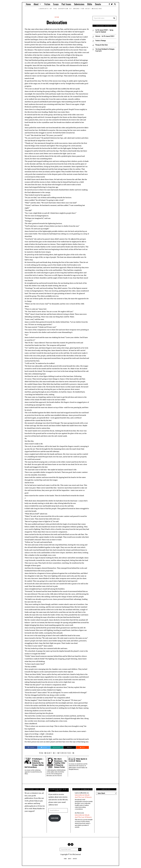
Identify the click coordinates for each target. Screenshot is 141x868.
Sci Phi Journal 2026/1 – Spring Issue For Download (104, 31)
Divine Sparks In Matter (82, 760)
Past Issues (66, 4)
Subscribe (55, 818)
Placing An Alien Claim (102, 45)
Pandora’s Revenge (101, 41)
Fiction (47, 4)
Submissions (79, 4)
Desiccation (57, 22)
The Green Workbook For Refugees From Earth (105, 50)
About (36, 4)
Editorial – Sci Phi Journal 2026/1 (105, 36)
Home (28, 4)
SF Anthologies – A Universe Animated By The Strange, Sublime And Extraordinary (34, 763)
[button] (114, 18)
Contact (75, 859)
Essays (56, 4)
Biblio (90, 4)
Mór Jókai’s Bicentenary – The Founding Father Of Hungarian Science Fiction (60, 763)
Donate (98, 4)
